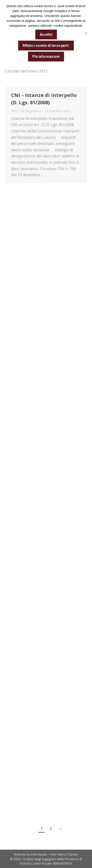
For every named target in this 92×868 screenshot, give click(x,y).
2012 (14, 111)
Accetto (46, 35)
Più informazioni (46, 57)
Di (31, 111)
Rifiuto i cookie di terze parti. (46, 46)
